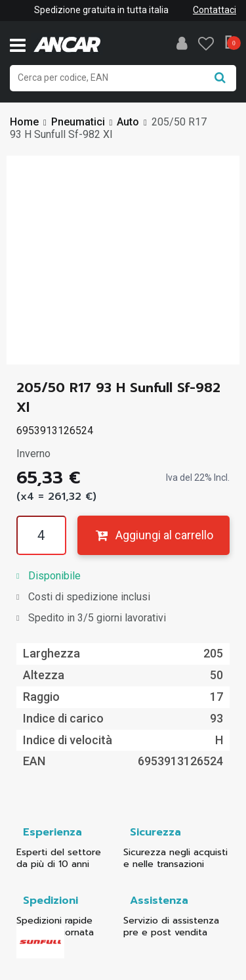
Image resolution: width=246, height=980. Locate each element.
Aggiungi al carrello (153, 535)
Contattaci (215, 10)
